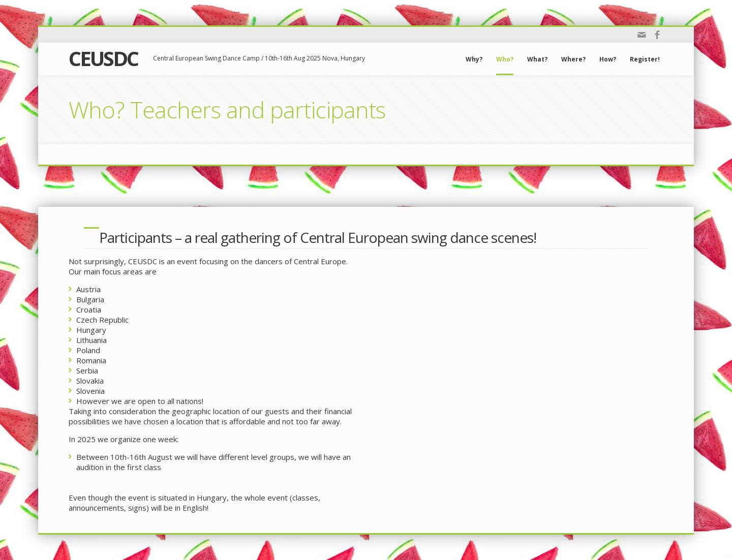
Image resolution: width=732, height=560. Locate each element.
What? (537, 59)
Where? (573, 59)
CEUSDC (103, 58)
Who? (505, 59)
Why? (474, 59)
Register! (645, 59)
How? (608, 59)
